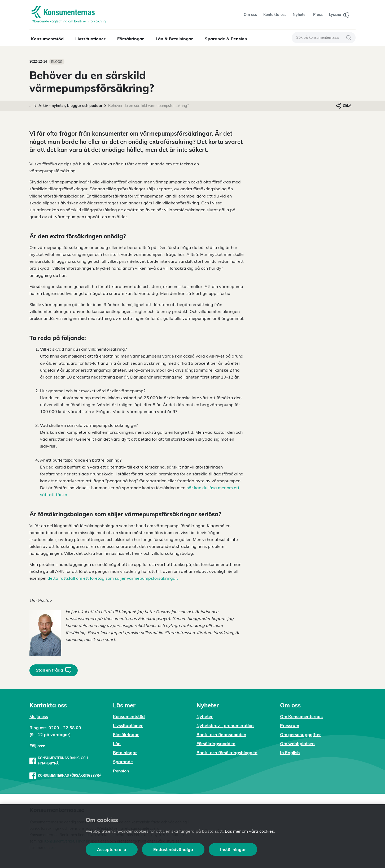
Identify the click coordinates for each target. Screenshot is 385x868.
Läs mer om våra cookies (249, 831)
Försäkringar (131, 39)
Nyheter (205, 716)
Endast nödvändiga (173, 849)
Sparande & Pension (226, 39)
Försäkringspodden (216, 744)
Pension (121, 771)
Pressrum (290, 725)
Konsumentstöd (47, 39)
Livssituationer (90, 39)
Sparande (123, 762)
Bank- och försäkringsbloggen (227, 753)
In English (290, 753)
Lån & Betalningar (174, 39)
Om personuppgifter (300, 734)
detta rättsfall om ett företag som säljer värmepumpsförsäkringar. (113, 578)
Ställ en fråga (54, 670)
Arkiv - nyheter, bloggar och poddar (70, 106)
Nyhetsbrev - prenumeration (225, 725)
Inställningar (233, 849)
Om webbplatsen (297, 744)
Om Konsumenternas (301, 716)
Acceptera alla (112, 849)
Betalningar (125, 753)
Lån (117, 744)
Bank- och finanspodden (221, 734)
